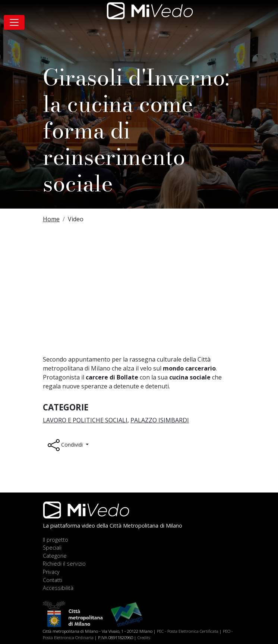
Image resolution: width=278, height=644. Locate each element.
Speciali (52, 548)
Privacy (51, 572)
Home (51, 219)
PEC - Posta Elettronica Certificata (188, 631)
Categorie (55, 556)
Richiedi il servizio (64, 564)
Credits (144, 637)
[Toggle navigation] (14, 22)
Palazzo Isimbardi (160, 420)
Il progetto (56, 540)
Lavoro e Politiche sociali (85, 420)
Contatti (53, 580)
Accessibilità (58, 588)
